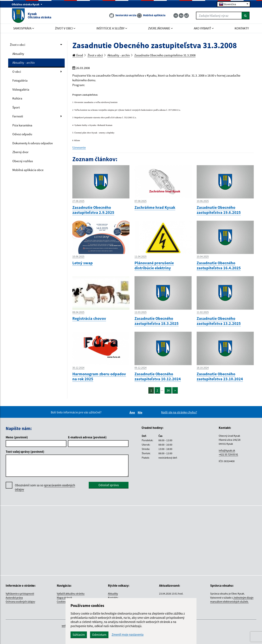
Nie (141, 412)
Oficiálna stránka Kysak (27, 4)
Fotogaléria (20, 80)
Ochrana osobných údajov (20, 602)
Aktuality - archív (24, 63)
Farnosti (18, 116)
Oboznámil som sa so (45, 487)
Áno (133, 412)
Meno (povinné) (17, 437)
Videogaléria (21, 89)
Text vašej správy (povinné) (25, 452)
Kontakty (113, 598)
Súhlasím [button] (79, 635)
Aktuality (18, 54)
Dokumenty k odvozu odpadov (33, 143)
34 (168, 390)
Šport (16, 107)
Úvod (78, 55)
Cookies (61, 602)
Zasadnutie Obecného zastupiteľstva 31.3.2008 (165, 55)
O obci (17, 72)
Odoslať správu (109, 485)
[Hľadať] (246, 16)
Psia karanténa (22, 125)
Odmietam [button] (99, 635)
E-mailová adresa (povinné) (87, 437)
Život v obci (18, 45)
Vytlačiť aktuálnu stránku (71, 594)
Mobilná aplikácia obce (28, 170)
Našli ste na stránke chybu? (179, 412)
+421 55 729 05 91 (228, 454)
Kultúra (17, 98)
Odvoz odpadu (22, 134)
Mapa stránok (64, 598)
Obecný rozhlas (23, 161)
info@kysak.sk (227, 450)
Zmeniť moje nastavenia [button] (128, 635)
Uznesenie (79, 147)
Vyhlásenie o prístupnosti (20, 594)
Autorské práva (14, 598)
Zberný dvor (20, 152)
